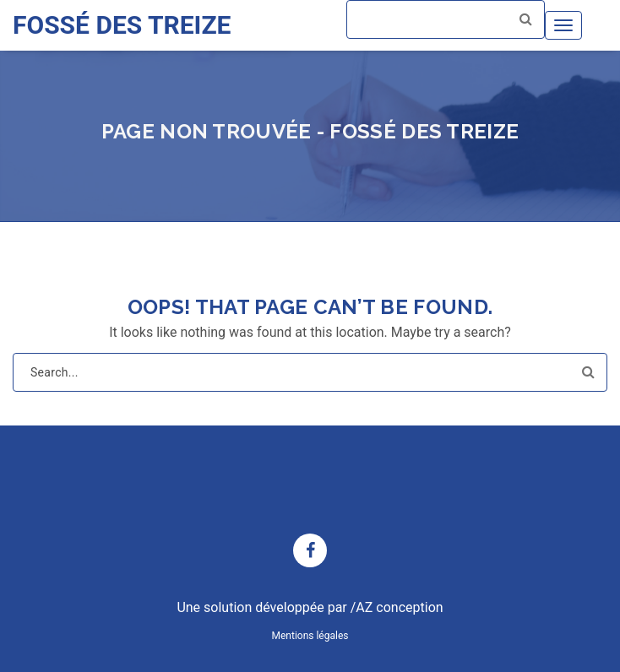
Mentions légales (310, 636)
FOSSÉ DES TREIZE (122, 25)
